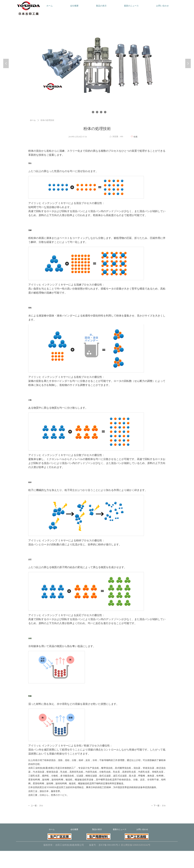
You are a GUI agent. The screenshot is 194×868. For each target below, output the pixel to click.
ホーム (33, 120)
